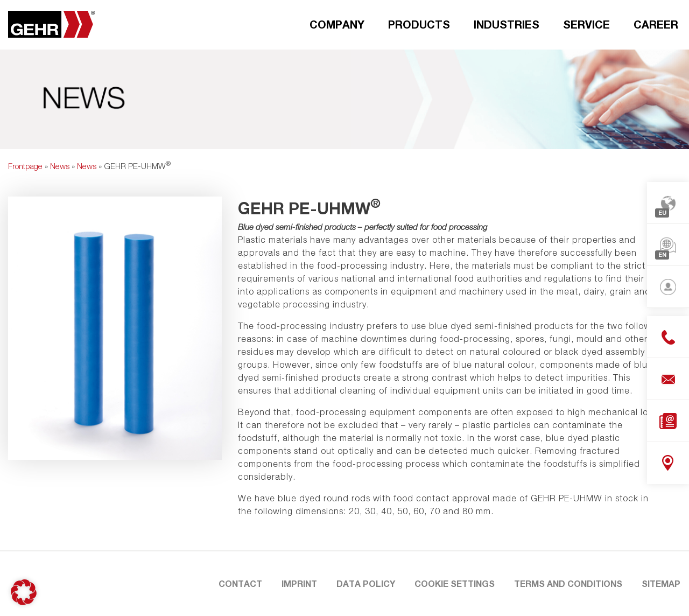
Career (656, 24)
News (60, 166)
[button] (24, 592)
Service (586, 24)
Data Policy (366, 583)
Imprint (299, 583)
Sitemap (661, 583)
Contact (240, 583)
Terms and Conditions (568, 583)
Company (337, 24)
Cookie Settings (455, 583)
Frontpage (25, 166)
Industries (507, 24)
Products (419, 24)
